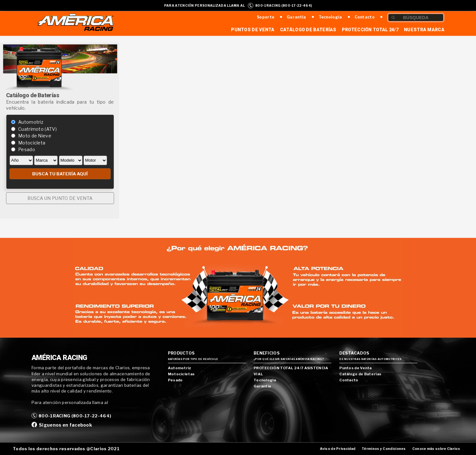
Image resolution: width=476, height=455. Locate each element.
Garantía (296, 17)
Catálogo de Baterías (308, 30)
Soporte (266, 17)
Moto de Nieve (35, 136)
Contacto (365, 17)
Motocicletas (181, 374)
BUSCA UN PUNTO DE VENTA (60, 198)
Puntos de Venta (253, 30)
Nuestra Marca (424, 30)
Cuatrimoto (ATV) (37, 129)
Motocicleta (32, 143)
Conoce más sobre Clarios (436, 449)
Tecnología (330, 17)
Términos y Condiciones (384, 449)
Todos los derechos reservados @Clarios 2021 (66, 449)
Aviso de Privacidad (338, 449)
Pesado (27, 149)
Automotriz (31, 122)
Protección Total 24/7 (370, 30)
